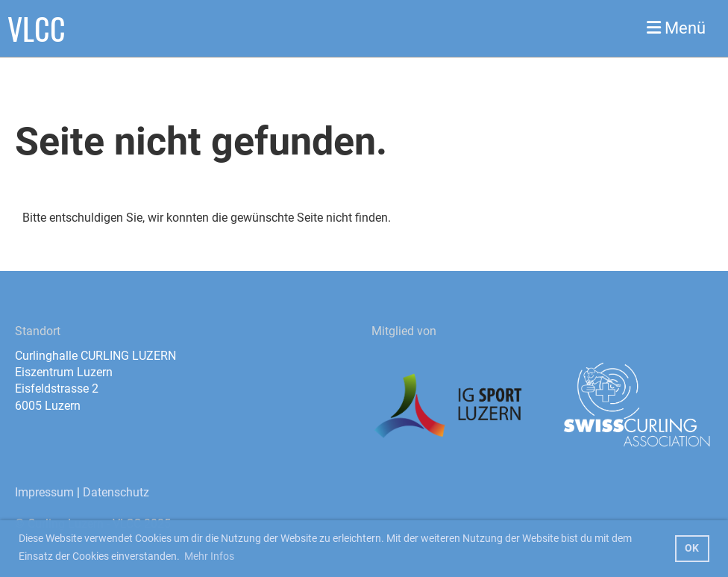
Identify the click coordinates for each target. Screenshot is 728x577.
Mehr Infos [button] (209, 556)
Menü (676, 28)
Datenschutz (116, 492)
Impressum (44, 492)
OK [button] (692, 548)
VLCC (37, 28)
